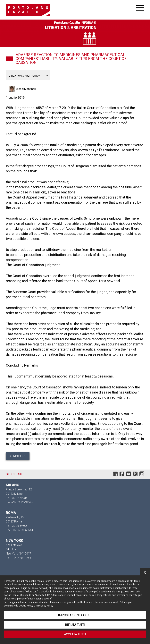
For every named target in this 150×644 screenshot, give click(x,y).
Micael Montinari (26, 89)
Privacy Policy (46, 606)
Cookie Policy (26, 606)
